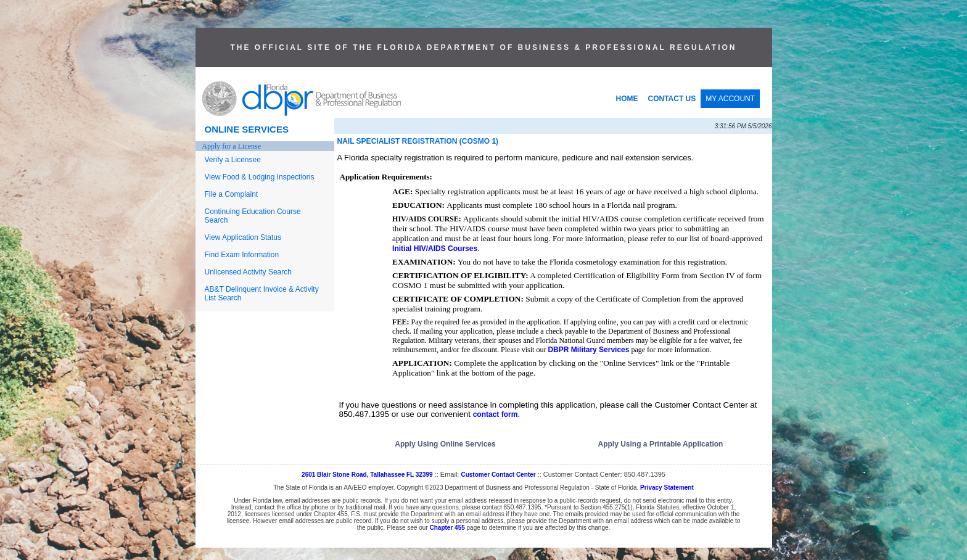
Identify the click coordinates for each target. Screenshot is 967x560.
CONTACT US (672, 99)
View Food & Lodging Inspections (260, 177)
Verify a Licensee (233, 160)
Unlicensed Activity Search (248, 272)
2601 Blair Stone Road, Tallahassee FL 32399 (367, 475)
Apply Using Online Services (445, 444)
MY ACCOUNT (730, 99)
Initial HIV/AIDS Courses (435, 249)
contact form (496, 414)
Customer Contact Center (498, 475)
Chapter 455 (447, 528)
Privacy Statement (667, 488)
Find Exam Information (242, 255)
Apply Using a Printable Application (661, 444)
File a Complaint (232, 194)
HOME (627, 99)
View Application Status (243, 237)
